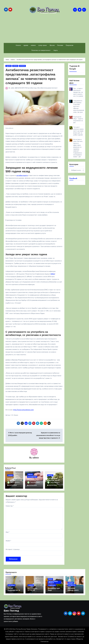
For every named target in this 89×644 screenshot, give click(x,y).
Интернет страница (13, 549)
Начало (18, 45)
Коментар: (10, 506)
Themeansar (44, 641)
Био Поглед (11, 611)
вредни (71, 583)
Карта (55, 51)
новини (33, 45)
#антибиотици (32, 88)
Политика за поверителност (41, 51)
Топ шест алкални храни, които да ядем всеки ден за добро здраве (79, 131)
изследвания (32, 477)
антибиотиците (22, 175)
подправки (52, 585)
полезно (22, 66)
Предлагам (69, 45)
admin (13, 88)
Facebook (73, 179)
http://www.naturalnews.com (23, 410)
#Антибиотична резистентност (47, 88)
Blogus (79, 639)
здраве (26, 45)
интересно (72, 585)
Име (8, 532)
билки (50, 579)
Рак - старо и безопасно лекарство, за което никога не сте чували (78, 92)
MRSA (53, 274)
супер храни (42, 45)
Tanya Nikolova (14, 482)
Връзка (52, 45)
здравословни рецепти (53, 582)
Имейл (8, 541)
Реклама (60, 45)
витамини (12, 585)
